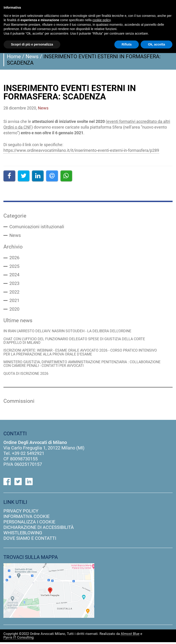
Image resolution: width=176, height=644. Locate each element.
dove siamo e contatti (30, 540)
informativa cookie (26, 518)
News (32, 56)
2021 (14, 302)
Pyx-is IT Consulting (18, 639)
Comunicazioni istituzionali (37, 227)
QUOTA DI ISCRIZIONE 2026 (28, 375)
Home (14, 56)
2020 (14, 310)
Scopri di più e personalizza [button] (32, 44)
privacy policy (21, 513)
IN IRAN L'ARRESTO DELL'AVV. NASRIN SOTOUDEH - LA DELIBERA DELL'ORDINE (71, 332)
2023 (14, 284)
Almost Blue (130, 636)
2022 (14, 293)
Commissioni (19, 403)
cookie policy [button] (101, 20)
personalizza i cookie (29, 524)
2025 (14, 267)
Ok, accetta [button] (156, 44)
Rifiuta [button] (127, 44)
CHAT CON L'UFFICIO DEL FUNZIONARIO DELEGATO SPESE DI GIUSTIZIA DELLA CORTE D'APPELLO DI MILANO (79, 342)
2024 (14, 276)
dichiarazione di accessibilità (39, 529)
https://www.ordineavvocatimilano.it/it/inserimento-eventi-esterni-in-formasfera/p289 (81, 150)
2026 (14, 258)
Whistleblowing (23, 535)
